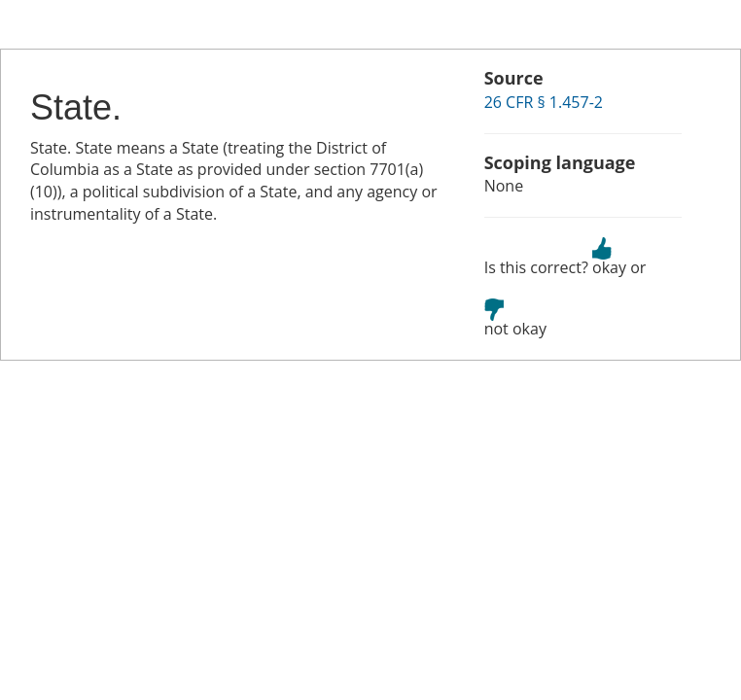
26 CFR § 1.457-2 (544, 102)
